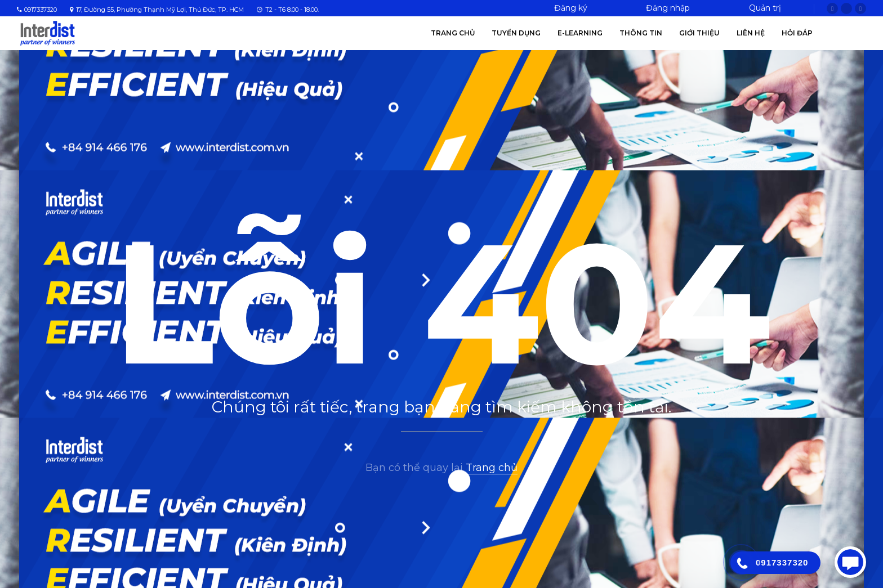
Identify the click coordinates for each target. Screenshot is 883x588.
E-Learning (580, 33)
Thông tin (641, 33)
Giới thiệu (699, 33)
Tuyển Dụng (516, 33)
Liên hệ (751, 33)
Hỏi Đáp (797, 33)
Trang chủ (453, 33)
